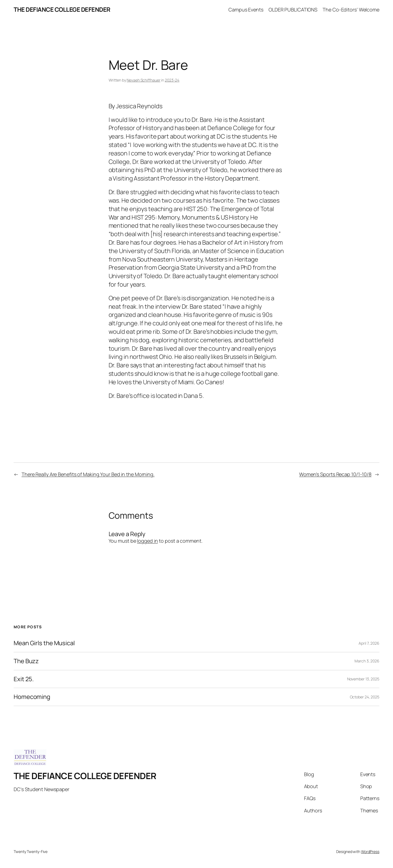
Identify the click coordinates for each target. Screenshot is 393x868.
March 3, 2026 (367, 661)
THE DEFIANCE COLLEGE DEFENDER (62, 10)
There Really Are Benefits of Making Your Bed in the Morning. (88, 474)
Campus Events (246, 10)
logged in (147, 541)
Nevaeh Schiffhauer (143, 80)
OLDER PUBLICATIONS (293, 10)
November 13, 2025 (363, 679)
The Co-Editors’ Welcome (351, 10)
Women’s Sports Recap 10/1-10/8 (335, 474)
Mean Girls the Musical (44, 643)
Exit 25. (24, 679)
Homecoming (32, 697)
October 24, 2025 (365, 697)
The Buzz (26, 661)
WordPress (370, 852)
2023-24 (172, 80)
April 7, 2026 (369, 643)
